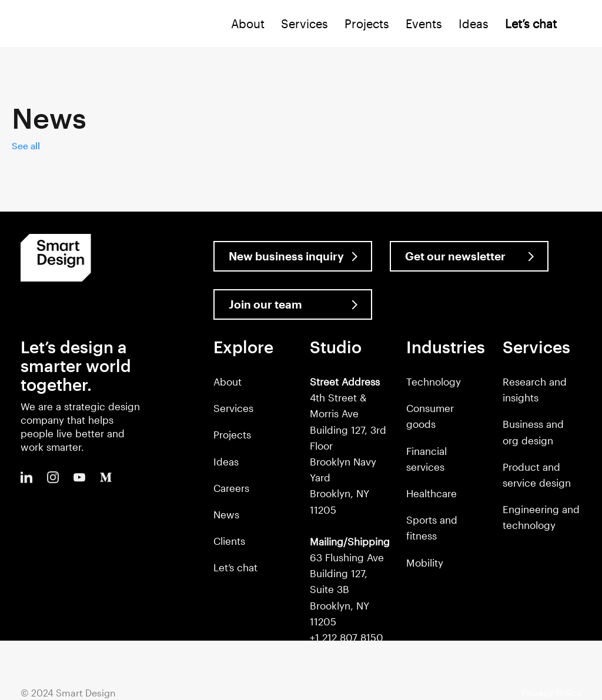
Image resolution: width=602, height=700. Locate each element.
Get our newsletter (455, 256)
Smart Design (45, 25)
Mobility (425, 562)
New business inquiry (286, 256)
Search (581, 26)
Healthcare (432, 493)
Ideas (474, 24)
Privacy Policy (551, 693)
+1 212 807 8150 (347, 637)
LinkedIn (26, 477)
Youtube (79, 477)
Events (424, 24)
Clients (229, 541)
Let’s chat (235, 567)
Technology (434, 381)
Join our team (265, 304)
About (248, 24)
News (226, 514)
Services (305, 24)
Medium (106, 477)
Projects (367, 24)
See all (26, 146)
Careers (231, 488)
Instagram (53, 477)
